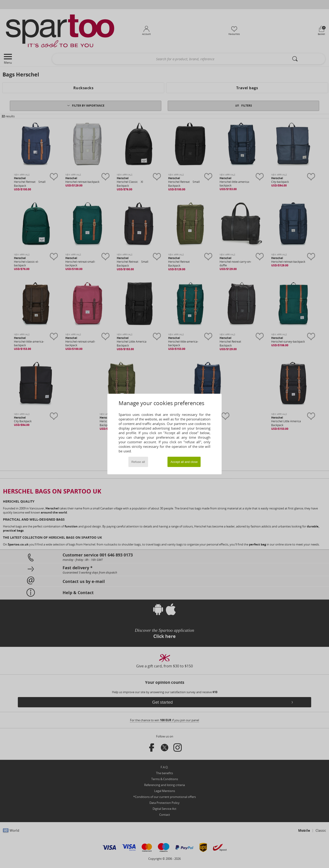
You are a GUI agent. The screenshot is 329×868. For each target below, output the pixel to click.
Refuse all (138, 462)
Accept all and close (184, 462)
